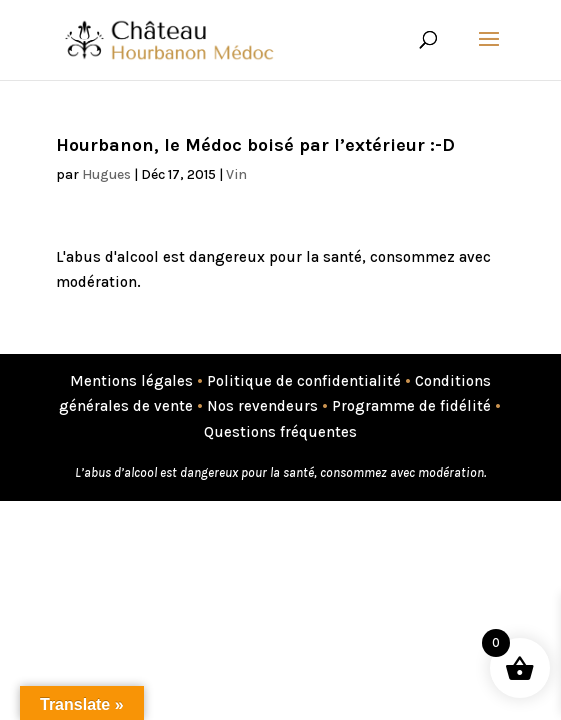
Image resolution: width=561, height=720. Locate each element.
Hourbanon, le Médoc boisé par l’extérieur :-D (255, 145)
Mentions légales (131, 381)
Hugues (106, 174)
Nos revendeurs (262, 406)
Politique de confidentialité (304, 381)
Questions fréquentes (280, 432)
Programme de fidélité (411, 406)
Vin (236, 174)
